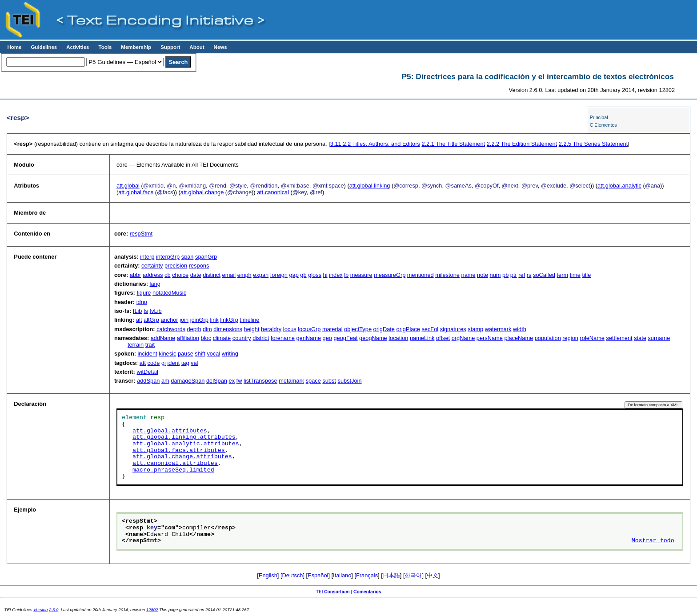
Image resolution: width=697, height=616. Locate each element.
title (586, 275)
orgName (463, 338)
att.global (128, 186)
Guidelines (44, 47)
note (483, 275)
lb (346, 275)
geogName (373, 338)
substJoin (350, 381)
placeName (519, 338)
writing (230, 354)
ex (232, 381)
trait (150, 345)
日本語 (391, 575)
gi (164, 363)
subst (329, 381)
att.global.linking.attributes (184, 437)
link (214, 320)
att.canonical (273, 192)
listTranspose (260, 381)
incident (148, 354)
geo (327, 338)
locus (290, 329)
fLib (138, 311)
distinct (212, 275)
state (640, 338)
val (194, 363)
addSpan (148, 381)
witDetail (147, 372)
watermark (498, 329)
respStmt (141, 234)
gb (303, 275)
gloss (315, 275)
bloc (206, 338)
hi (325, 275)
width (520, 329)
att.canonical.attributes (175, 464)
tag (185, 363)
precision (176, 266)
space (313, 381)
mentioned (421, 275)
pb (505, 275)
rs (529, 275)
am (165, 381)
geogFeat (345, 338)
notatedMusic (169, 293)
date (196, 275)
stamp (475, 329)
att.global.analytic (619, 186)
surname (659, 338)
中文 (433, 575)
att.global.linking (370, 186)
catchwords (171, 329)
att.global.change (202, 192)
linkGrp (229, 320)
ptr (514, 275)
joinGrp (199, 320)
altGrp (151, 320)
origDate (384, 329)
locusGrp (309, 329)
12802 (152, 610)
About (197, 47)
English (268, 575)
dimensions (228, 329)
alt (139, 320)
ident (173, 363)
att (143, 363)
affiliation (188, 338)
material (332, 329)
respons (199, 266)
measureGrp (390, 275)
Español (318, 575)
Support (170, 47)
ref (522, 275)
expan (261, 275)
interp (147, 257)
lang (155, 284)
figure (144, 293)
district (261, 338)
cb (168, 275)
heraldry (271, 329)
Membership (136, 47)
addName (163, 338)
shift (200, 354)
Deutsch (293, 575)
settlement (619, 338)
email (229, 275)
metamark (291, 381)
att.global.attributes (170, 431)
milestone (447, 275)
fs (146, 311)
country (242, 338)
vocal (213, 354)
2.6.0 (54, 610)
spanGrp (206, 257)
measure (361, 275)
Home (14, 47)
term (562, 275)
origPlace (408, 329)
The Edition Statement (522, 144)
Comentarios (367, 592)
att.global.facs (136, 192)
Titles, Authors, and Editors (375, 144)
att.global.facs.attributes (179, 451)
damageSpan (188, 381)
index (336, 275)
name (469, 275)
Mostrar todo (653, 541)
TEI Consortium (332, 592)
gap (294, 275)
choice (180, 275)
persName (490, 338)
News (220, 47)
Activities (78, 47)
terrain (136, 345)
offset (443, 338)
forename (283, 338)
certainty (152, 266)
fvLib (156, 311)
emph (244, 275)
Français (367, 575)
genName (308, 338)
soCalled (544, 275)
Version (40, 610)
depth (194, 329)
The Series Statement (593, 144)
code (154, 363)
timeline (249, 320)
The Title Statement (453, 144)
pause (186, 354)
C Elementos (603, 125)
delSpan (217, 381)
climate (222, 338)
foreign (279, 275)
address (153, 275)
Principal (599, 117)
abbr (136, 275)
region (570, 338)
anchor (169, 320)
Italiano (342, 575)
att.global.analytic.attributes (186, 444)
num (495, 275)
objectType (358, 329)
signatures (453, 329)
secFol (430, 329)
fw (239, 381)
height (252, 329)
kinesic (167, 354)
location (398, 338)
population (548, 338)
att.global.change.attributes (182, 457)
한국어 (413, 575)
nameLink (422, 338)
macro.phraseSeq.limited (173, 470)
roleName (592, 338)
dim (207, 329)
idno (142, 302)
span (188, 257)
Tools (105, 47)
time (575, 275)
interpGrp (168, 257)
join (184, 320)
